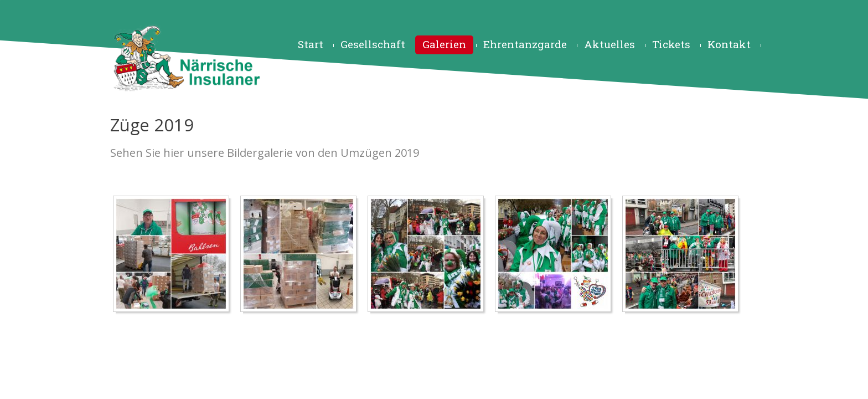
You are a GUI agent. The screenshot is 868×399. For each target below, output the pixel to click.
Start (311, 44)
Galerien (444, 44)
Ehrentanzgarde (525, 44)
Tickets (671, 44)
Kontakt (729, 44)
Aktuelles (609, 44)
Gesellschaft (373, 44)
